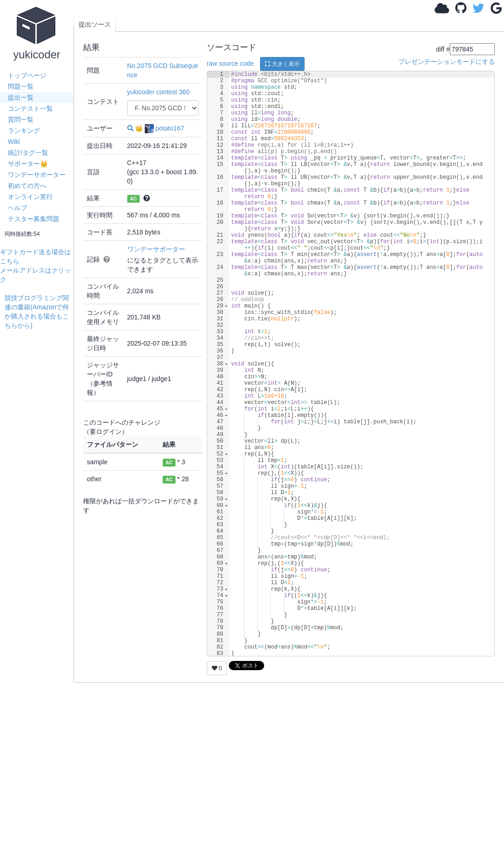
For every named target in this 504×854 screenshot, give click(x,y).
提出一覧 (21, 97)
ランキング (24, 131)
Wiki (14, 142)
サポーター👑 (28, 164)
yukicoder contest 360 (159, 92)
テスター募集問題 (34, 219)
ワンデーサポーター (37, 175)
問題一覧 (21, 86)
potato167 (164, 128)
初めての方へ (27, 186)
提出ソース (95, 24)
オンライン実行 (30, 197)
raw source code (230, 63)
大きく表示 (282, 64)
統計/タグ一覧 (28, 153)
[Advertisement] (39, 468)
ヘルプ (17, 208)
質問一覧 (21, 120)
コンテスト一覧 (30, 108)
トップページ (27, 75)
